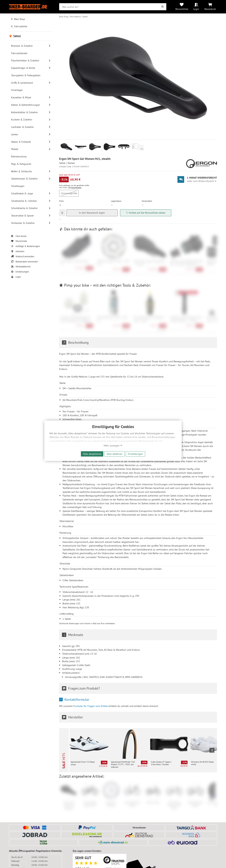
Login (196, 9)
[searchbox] (113, 7)
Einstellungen (135, 454)
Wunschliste (182, 9)
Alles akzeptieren (92, 454)
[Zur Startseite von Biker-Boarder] (31, 7)
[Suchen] (163, 7)
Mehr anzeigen (113, 446)
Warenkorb (210, 9)
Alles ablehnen (115, 454)
